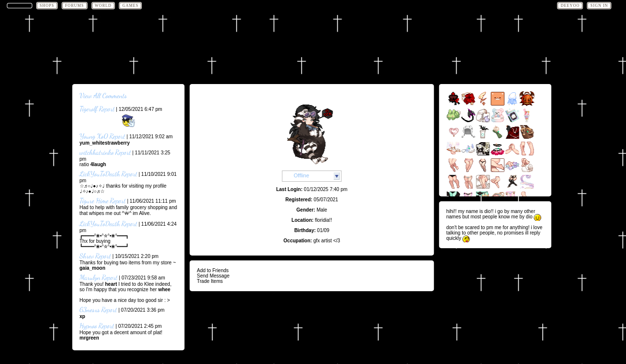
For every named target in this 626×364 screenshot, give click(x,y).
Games (130, 6)
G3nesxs (90, 310)
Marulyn (90, 277)
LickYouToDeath (100, 174)
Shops (47, 6)
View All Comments (103, 96)
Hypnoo (89, 326)
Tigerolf (89, 109)
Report (107, 109)
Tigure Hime (94, 201)
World (103, 6)
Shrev (87, 256)
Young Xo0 (94, 136)
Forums (75, 6)
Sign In (599, 6)
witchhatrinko (97, 152)
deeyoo (570, 6)
